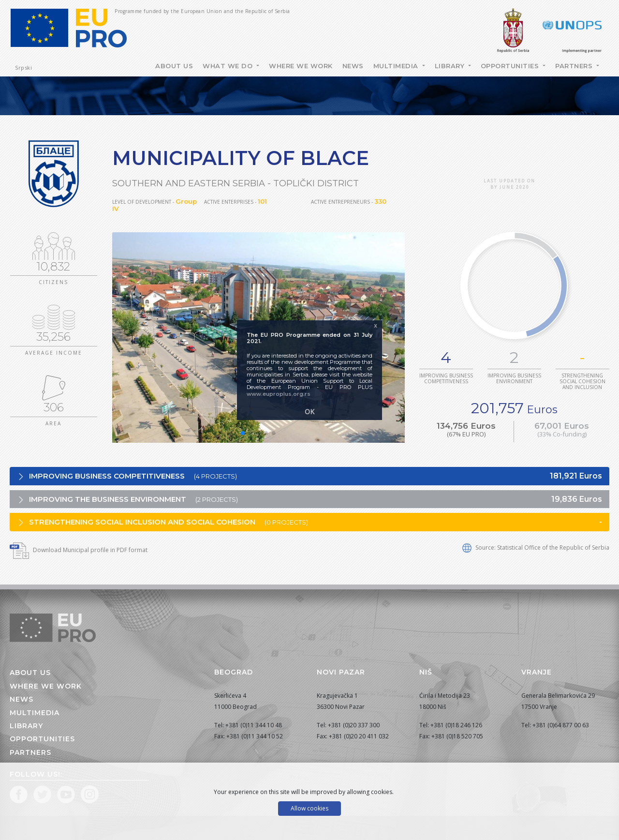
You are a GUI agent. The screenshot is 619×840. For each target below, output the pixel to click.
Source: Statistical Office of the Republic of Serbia (536, 547)
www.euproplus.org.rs (279, 394)
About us (30, 673)
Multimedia (397, 66)
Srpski (23, 67)
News (353, 66)
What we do (229, 66)
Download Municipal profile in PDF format (79, 550)
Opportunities (511, 66)
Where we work (301, 66)
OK (309, 412)
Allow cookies (309, 808)
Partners (575, 66)
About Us (174, 66)
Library (451, 66)
